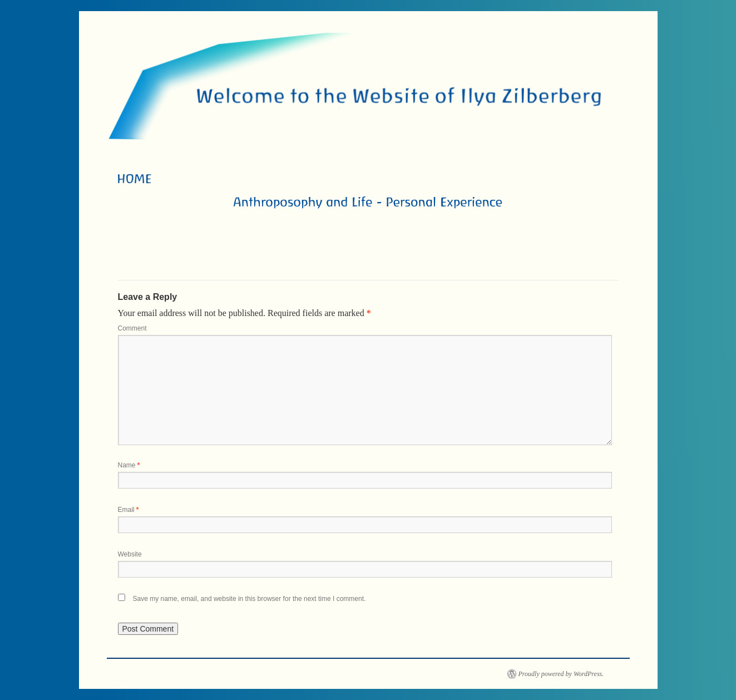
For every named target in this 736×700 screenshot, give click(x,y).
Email (129, 510)
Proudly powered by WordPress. (561, 674)
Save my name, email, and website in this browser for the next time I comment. (250, 599)
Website (130, 554)
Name (129, 465)
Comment (132, 328)
